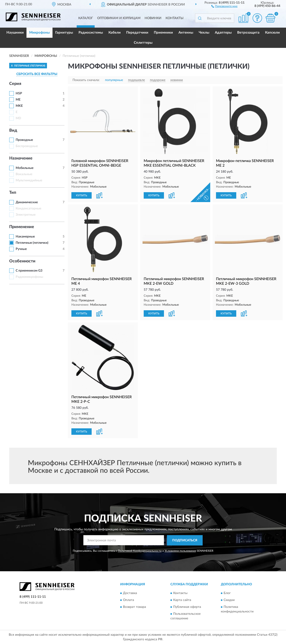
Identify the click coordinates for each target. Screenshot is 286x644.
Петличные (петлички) (32, 243)
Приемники (163, 33)
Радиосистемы (91, 33)
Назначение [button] (21, 158)
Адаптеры (223, 33)
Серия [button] (15, 84)
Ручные (21, 249)
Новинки (153, 18)
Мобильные (25, 168)
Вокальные (24, 174)
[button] (224, 6)
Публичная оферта (187, 607)
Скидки (229, 600)
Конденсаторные (28, 209)
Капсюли (272, 33)
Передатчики (137, 33)
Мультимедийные (29, 180)
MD (18, 118)
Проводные (24, 140)
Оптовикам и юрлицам (119, 18)
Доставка (130, 593)
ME (18, 100)
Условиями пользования (180, 551)
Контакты (175, 18)
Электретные (26, 215)
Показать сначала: (86, 80)
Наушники (15, 33)
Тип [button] (13, 193)
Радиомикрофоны (29, 277)
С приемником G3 (29, 271)
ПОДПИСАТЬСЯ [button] (185, 540)
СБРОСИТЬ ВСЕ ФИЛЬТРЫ (37, 74)
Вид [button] (13, 131)
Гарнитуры (64, 33)
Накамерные (25, 237)
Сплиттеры (143, 43)
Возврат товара (134, 607)
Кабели (115, 33)
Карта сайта (182, 600)
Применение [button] (22, 227)
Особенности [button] (22, 261)
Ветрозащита (248, 33)
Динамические (27, 202)
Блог (227, 593)
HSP (19, 93)
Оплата (128, 600)
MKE (19, 106)
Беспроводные (27, 146)
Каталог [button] (86, 18)
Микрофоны (39, 33)
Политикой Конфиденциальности (140, 551)
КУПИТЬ (82, 195)
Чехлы (204, 33)
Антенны (186, 33)
